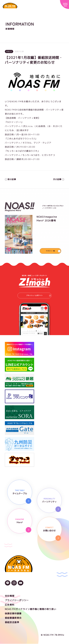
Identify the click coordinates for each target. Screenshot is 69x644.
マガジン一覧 (50, 251)
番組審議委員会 (13, 618)
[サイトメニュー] (65, 4)
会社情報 (10, 596)
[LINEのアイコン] (8, 584)
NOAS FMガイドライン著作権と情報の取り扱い (31, 609)
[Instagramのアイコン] (14, 584)
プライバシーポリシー (17, 601)
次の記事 (58, 179)
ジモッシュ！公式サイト (38, 296)
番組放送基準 (12, 622)
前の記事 (11, 179)
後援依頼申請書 (13, 614)
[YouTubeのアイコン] (21, 584)
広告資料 (10, 605)
